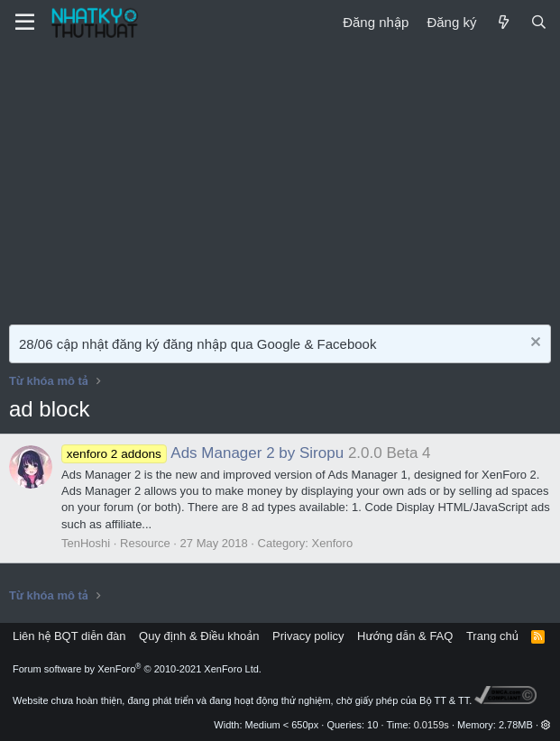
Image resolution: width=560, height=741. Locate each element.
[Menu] (25, 23)
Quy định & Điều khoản (199, 636)
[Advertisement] (280, 180)
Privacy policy (308, 636)
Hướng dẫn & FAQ (405, 636)
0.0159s (431, 725)
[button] (546, 725)
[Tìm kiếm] (539, 22)
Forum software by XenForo (137, 669)
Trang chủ (492, 636)
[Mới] (503, 22)
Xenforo (333, 543)
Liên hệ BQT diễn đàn (69, 636)
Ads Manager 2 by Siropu (202, 453)
